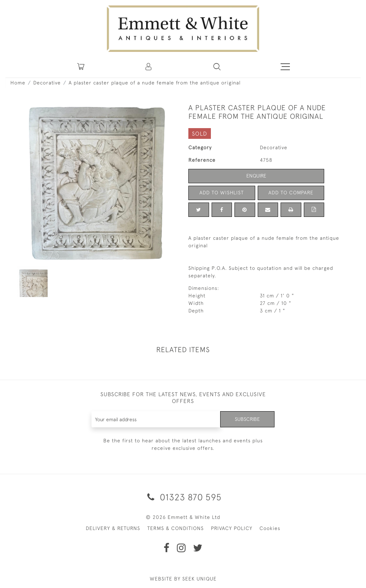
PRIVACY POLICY (232, 528)
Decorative (47, 83)
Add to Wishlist (222, 193)
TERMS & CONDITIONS (175, 528)
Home (18, 83)
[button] (217, 67)
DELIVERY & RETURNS (113, 528)
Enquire (256, 176)
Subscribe (247, 419)
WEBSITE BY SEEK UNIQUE (183, 579)
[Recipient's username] (156, 419)
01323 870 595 (183, 497)
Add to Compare (291, 193)
